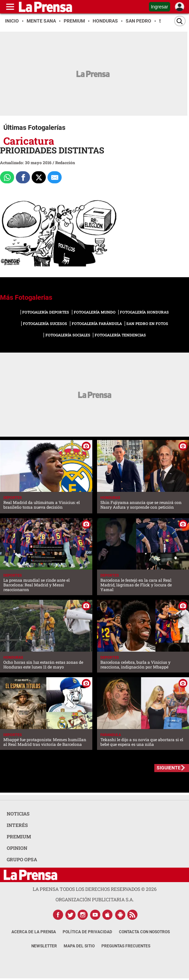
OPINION (17, 848)
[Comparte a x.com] (39, 177)
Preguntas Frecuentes (126, 946)
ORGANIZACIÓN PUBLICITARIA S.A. (95, 899)
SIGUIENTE (169, 768)
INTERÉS (17, 825)
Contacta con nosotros (144, 932)
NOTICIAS (18, 814)
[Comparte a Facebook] (23, 177)
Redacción (65, 162)
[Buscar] (180, 21)
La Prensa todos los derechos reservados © (95, 889)
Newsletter (44, 946)
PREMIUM (19, 837)
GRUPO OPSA (22, 859)
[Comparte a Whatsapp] (7, 177)
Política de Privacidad (87, 932)
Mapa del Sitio (79, 946)
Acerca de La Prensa (34, 932)
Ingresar (160, 7)
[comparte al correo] (55, 177)
